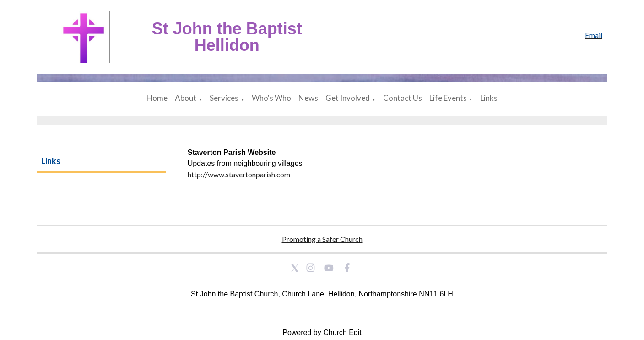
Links (489, 98)
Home (157, 98)
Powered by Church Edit (322, 332)
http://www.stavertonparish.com (239, 174)
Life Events (448, 98)
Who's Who (271, 98)
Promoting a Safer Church (322, 239)
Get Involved (348, 98)
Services (224, 98)
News (308, 98)
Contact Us (403, 98)
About (186, 98)
